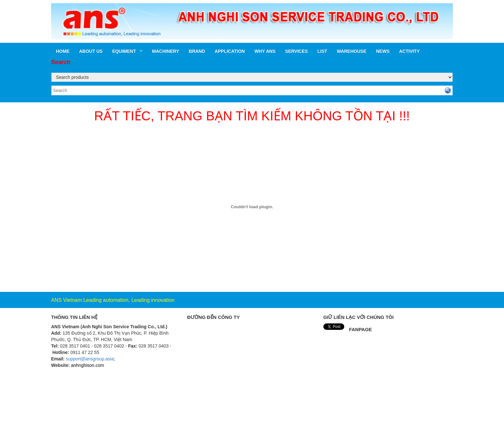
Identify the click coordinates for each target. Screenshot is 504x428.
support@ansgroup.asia (90, 359)
